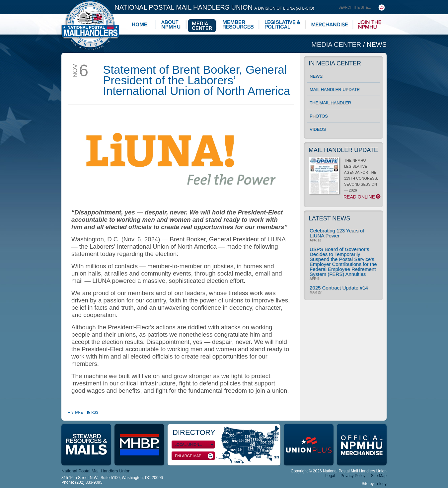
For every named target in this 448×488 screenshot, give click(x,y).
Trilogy (381, 484)
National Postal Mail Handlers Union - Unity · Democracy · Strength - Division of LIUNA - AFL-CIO (90, 25)
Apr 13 (315, 240)
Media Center (337, 44)
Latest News (329, 218)
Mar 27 (316, 292)
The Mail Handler (330, 103)
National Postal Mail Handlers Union (214, 7)
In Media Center (335, 63)
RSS (93, 412)
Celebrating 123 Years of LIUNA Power (337, 233)
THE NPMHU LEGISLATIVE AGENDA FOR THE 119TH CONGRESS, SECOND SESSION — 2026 (345, 179)
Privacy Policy (353, 476)
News (377, 44)
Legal (330, 476)
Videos (318, 129)
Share (76, 412)
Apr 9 (314, 279)
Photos (319, 116)
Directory (194, 432)
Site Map (379, 476)
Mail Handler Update (335, 89)
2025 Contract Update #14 (339, 288)
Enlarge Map (194, 456)
